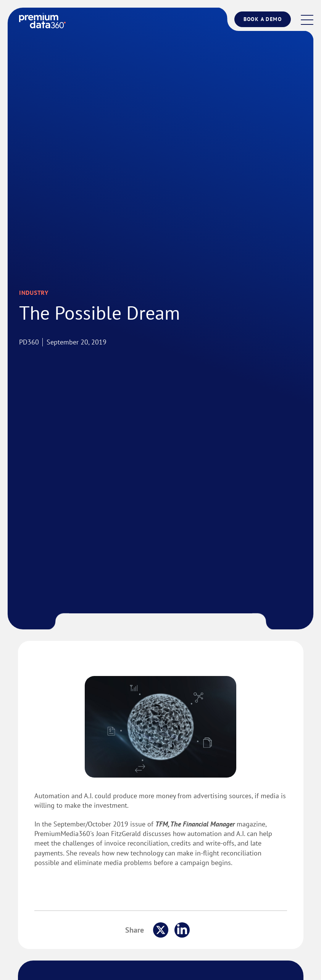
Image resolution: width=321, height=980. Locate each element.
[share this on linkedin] (182, 930)
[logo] (42, 20)
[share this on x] (161, 930)
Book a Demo (263, 19)
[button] (307, 21)
